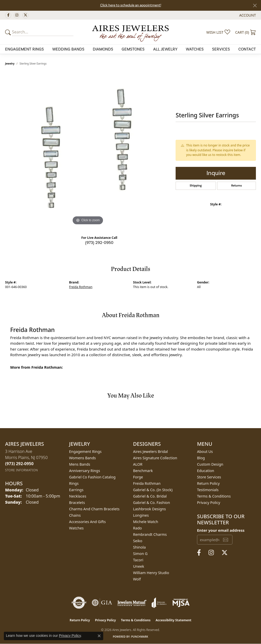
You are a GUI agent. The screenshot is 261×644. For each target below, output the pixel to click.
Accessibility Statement (173, 620)
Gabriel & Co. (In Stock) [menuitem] (153, 490)
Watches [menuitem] (76, 528)
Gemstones (133, 49)
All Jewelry (165, 49)
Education (206, 471)
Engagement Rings (24, 49)
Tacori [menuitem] (138, 560)
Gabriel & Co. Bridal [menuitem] (150, 496)
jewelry (10, 64)
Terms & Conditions (214, 496)
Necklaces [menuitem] (78, 496)
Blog (201, 458)
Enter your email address (221, 530)
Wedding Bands (68, 49)
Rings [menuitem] (74, 483)
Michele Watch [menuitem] (146, 522)
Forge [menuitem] (138, 477)
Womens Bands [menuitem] (82, 458)
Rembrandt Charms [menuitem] (150, 534)
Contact (247, 49)
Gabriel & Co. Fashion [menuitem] (152, 503)
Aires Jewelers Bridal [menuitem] (151, 451)
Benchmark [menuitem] (143, 471)
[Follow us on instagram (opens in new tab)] (17, 15)
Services (221, 49)
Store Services (209, 477)
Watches (195, 49)
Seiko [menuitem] (138, 541)
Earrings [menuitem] (76, 490)
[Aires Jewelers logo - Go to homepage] (131, 32)
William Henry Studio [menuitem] (151, 573)
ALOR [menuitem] (138, 464)
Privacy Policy (209, 503)
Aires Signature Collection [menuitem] (155, 458)
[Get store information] (22, 470)
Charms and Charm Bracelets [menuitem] (94, 509)
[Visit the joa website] (159, 603)
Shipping (196, 186)
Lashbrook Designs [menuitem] (149, 509)
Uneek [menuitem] (139, 566)
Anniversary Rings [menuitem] (84, 471)
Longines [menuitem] (141, 515)
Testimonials (208, 490)
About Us (205, 451)
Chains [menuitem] (75, 515)
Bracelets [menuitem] (77, 503)
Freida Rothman (81, 287)
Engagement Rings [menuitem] (85, 451)
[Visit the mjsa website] (181, 603)
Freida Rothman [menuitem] (147, 483)
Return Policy (208, 483)
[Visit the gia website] (102, 603)
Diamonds (103, 49)
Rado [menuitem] (138, 528)
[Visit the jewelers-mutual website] (132, 603)
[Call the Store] (19, 464)
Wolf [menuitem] (137, 579)
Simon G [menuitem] (140, 554)
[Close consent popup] (99, 636)
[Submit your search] (9, 32)
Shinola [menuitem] (139, 547)
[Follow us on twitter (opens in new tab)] (25, 15)
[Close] (255, 5)
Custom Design (210, 464)
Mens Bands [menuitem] (80, 464)
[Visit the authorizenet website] (79, 603)
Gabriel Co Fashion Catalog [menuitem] (92, 477)
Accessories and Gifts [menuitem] (87, 522)
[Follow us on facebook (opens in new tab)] (8, 15)
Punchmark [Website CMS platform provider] (140, 637)
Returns (237, 186)
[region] (88, 150)
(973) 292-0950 (99, 243)
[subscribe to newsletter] (226, 540)
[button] (247, 15)
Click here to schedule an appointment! (131, 5)
